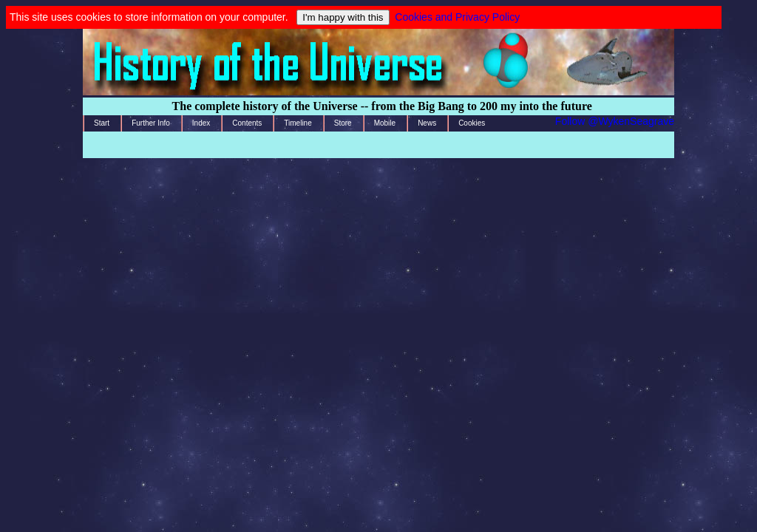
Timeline (298, 123)
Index (201, 123)
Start (102, 123)
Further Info (151, 123)
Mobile (385, 123)
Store (343, 123)
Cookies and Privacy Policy (457, 17)
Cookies (472, 123)
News (427, 123)
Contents (247, 123)
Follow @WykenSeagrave (615, 121)
